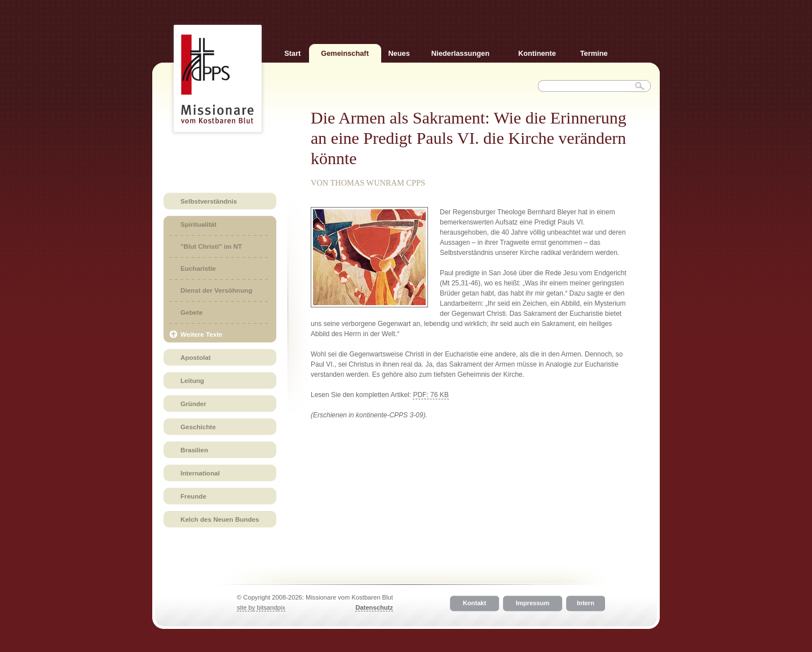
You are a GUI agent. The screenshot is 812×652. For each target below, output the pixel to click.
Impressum (533, 603)
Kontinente (537, 53)
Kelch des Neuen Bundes (220, 519)
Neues (399, 53)
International (200, 473)
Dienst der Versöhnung (216, 290)
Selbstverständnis (209, 201)
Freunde (193, 496)
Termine (594, 53)
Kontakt (475, 603)
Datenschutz (374, 607)
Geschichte (198, 427)
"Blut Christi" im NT (211, 246)
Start (292, 53)
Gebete (191, 312)
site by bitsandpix (261, 607)
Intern (586, 603)
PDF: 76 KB (431, 395)
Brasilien (194, 450)
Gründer (193, 404)
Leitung (192, 380)
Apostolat (196, 357)
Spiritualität (198, 224)
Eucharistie (198, 268)
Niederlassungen (460, 53)
